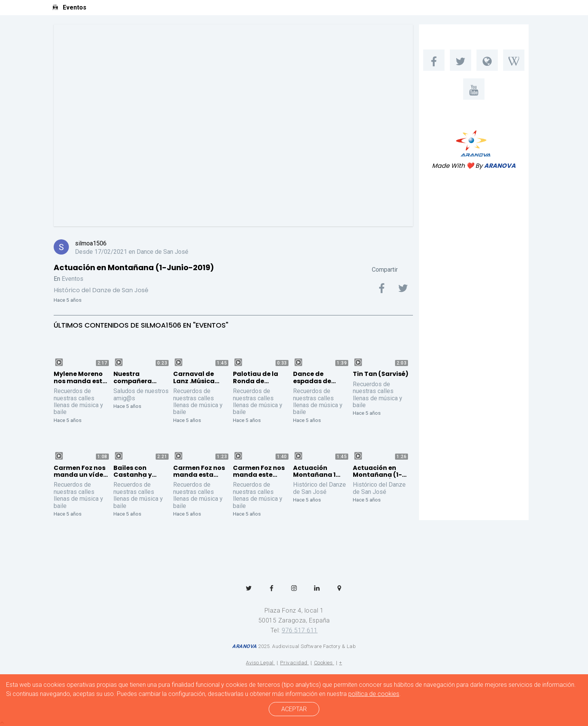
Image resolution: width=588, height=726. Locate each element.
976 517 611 (300, 630)
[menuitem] (434, 60)
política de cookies (374, 694)
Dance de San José (163, 252)
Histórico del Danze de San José (101, 290)
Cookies (323, 662)
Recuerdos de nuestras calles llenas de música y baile (78, 401)
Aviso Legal (260, 662)
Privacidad (294, 662)
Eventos (73, 279)
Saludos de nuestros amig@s (141, 394)
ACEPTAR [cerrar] (294, 709)
